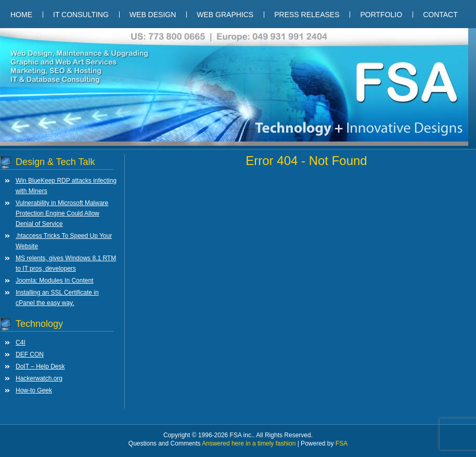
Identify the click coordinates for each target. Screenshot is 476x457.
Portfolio (381, 15)
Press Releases (307, 15)
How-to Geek (34, 390)
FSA (342, 443)
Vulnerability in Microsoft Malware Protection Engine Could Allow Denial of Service (62, 213)
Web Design (153, 15)
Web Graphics (225, 15)
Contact (440, 15)
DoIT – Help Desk (40, 366)
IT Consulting (81, 15)
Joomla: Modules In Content (54, 281)
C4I (21, 342)
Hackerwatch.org (39, 378)
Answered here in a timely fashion (249, 443)
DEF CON (30, 354)
